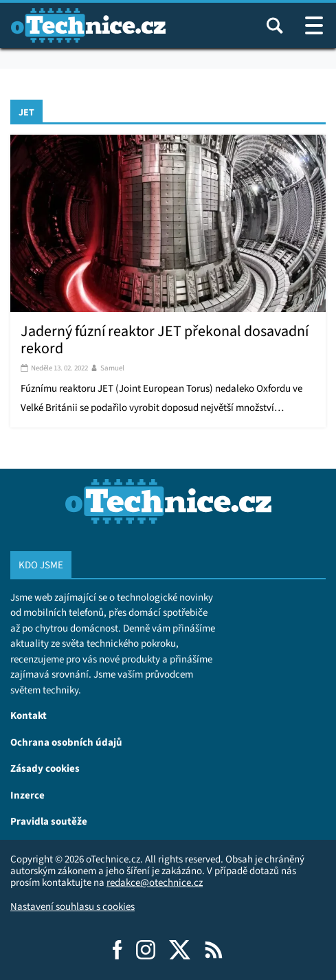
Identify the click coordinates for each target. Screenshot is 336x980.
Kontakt (29, 715)
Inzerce (27, 795)
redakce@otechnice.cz (155, 882)
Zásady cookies (45, 768)
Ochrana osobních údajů (66, 742)
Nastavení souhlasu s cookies (72, 906)
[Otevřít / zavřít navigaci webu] (314, 25)
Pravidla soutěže (49, 821)
